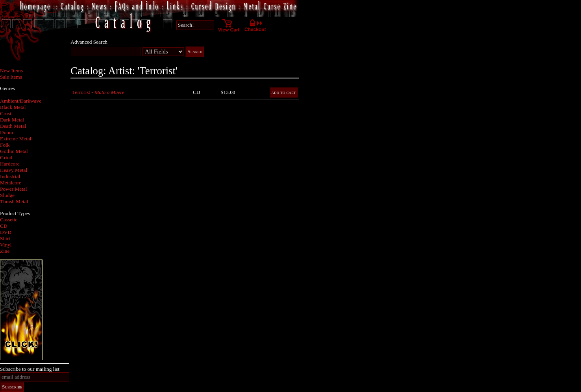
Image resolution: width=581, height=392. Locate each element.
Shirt (5, 238)
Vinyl (6, 245)
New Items (11, 71)
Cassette (9, 220)
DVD (6, 232)
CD (4, 226)
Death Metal (13, 126)
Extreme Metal (16, 139)
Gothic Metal (14, 151)
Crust (6, 113)
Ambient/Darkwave (21, 101)
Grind (6, 157)
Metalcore (11, 183)
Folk (5, 145)
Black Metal (13, 107)
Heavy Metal (14, 170)
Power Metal (13, 189)
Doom (6, 132)
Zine (5, 251)
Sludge (7, 195)
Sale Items (11, 77)
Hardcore (10, 164)
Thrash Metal (14, 202)
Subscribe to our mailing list (30, 369)
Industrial (10, 176)
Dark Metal (12, 120)
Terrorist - (98, 92)
